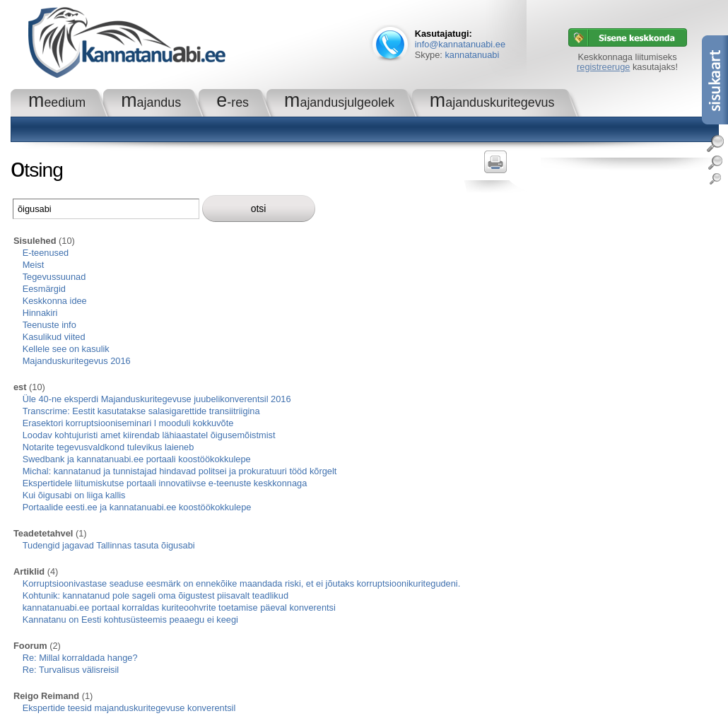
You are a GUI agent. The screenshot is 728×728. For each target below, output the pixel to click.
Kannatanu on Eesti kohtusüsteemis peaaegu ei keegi (130, 620)
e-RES (233, 102)
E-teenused (46, 253)
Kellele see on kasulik (66, 349)
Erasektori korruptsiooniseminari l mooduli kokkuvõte (128, 423)
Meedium (57, 102)
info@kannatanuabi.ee (460, 44)
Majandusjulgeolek (339, 102)
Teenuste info (49, 325)
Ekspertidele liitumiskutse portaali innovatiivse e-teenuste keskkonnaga (165, 483)
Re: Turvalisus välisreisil (71, 670)
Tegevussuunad (54, 277)
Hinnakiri (40, 313)
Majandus (151, 102)
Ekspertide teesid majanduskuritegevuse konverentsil (129, 708)
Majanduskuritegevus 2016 (77, 361)
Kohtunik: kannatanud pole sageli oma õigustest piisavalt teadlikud (155, 595)
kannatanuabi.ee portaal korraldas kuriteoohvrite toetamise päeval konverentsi (179, 607)
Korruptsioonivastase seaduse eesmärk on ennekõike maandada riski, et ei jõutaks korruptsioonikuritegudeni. (242, 583)
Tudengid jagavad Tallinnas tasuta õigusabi (109, 545)
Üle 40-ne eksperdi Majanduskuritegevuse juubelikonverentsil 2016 (157, 399)
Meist (34, 265)
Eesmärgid (44, 289)
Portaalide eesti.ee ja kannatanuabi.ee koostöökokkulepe (137, 507)
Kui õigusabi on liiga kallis (74, 495)
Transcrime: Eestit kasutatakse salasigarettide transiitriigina (141, 411)
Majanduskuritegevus (492, 102)
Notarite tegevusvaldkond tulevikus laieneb (108, 447)
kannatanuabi (472, 55)
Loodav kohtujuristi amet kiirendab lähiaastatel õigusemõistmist (149, 435)
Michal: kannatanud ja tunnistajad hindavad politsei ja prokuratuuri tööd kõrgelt (180, 471)
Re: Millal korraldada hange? (80, 658)
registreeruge (603, 67)
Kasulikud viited (54, 337)
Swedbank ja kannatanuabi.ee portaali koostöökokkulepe (137, 459)
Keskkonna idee (55, 301)
